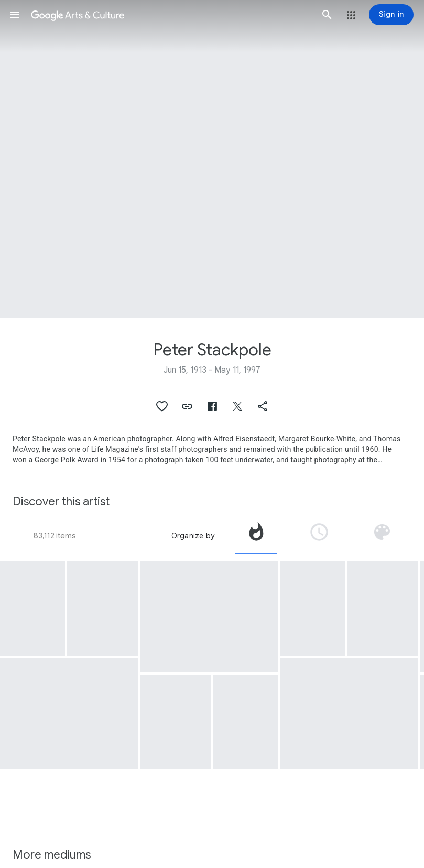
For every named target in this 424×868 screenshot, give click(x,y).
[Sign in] (391, 15)
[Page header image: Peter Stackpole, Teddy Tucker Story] (212, 159)
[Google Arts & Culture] (171, 15)
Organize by (193, 536)
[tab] (256, 536)
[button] (15, 15)
